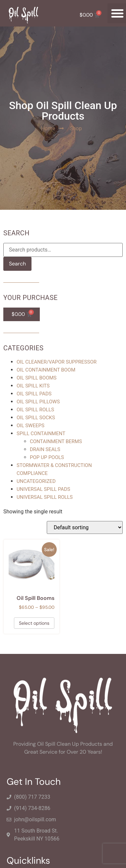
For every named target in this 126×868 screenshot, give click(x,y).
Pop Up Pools (47, 457)
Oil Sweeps (31, 426)
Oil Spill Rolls (35, 410)
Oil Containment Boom (46, 370)
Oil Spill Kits (33, 386)
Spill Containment (41, 434)
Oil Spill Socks (36, 418)
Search (17, 264)
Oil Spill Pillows (38, 402)
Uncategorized (36, 481)
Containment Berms (56, 441)
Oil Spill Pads (34, 394)
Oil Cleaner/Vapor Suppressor (57, 362)
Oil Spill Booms (37, 378)
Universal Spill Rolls (45, 497)
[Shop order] (85, 527)
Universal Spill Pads (43, 489)
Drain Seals (45, 449)
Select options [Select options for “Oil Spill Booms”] (34, 623)
